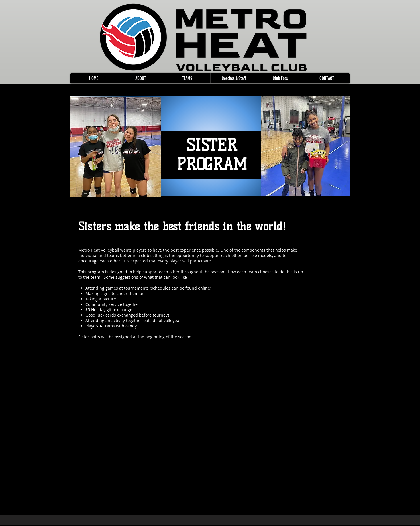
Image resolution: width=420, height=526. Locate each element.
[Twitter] (89, 400)
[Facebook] (80, 400)
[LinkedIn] (98, 400)
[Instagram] (107, 400)
